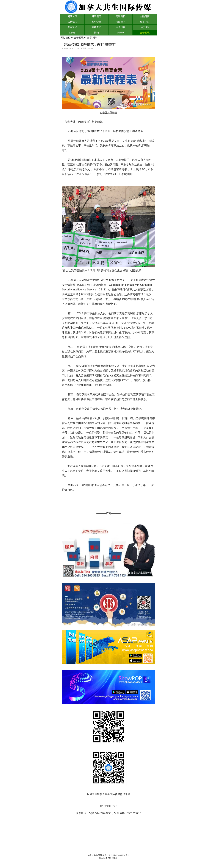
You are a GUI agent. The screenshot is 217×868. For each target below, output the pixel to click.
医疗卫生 (145, 27)
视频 (96, 33)
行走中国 (145, 22)
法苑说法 (72, 22)
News (72, 33)
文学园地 (145, 33)
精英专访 (96, 27)
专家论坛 (72, 27)
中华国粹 (121, 27)
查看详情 (92, 38)
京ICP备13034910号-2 (119, 855)
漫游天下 (121, 22)
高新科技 (121, 16)
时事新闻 (96, 16)
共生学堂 (96, 22)
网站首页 (72, 16)
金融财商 (145, 16)
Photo (121, 33)
